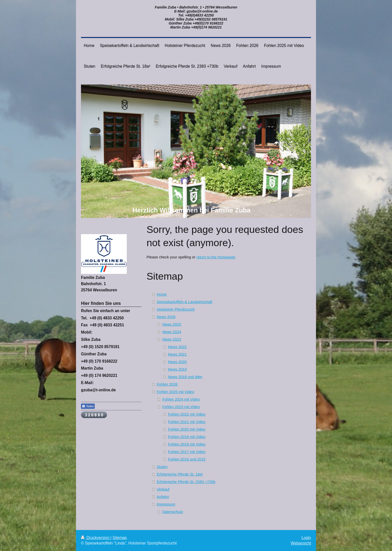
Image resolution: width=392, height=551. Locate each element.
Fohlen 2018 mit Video (187, 444)
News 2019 (177, 369)
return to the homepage (216, 257)
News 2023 (172, 339)
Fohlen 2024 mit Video (181, 399)
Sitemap (120, 538)
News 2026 (166, 317)
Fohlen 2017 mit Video (187, 452)
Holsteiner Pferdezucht (176, 309)
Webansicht (301, 543)
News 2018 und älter (185, 377)
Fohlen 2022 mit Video (187, 414)
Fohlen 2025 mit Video (175, 392)
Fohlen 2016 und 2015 (187, 459)
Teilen (88, 406)
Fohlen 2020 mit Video (187, 429)
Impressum (166, 504)
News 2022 (177, 347)
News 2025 (172, 324)
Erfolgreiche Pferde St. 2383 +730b (186, 482)
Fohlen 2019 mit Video (187, 437)
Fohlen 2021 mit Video (187, 422)
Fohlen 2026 (167, 384)
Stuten (162, 467)
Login (306, 538)
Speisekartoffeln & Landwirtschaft (184, 302)
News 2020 (177, 362)
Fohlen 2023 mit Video (181, 407)
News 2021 (177, 354)
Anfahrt (163, 497)
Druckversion (96, 538)
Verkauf (163, 489)
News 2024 (172, 332)
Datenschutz (173, 512)
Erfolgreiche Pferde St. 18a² (180, 474)
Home (162, 294)
